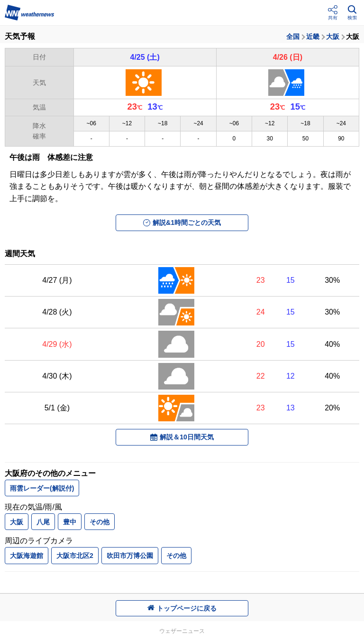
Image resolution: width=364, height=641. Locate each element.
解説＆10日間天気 (182, 437)
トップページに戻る (182, 608)
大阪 (333, 37)
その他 (100, 522)
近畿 (313, 37)
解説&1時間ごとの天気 (182, 223)
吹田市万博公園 (130, 556)
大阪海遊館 (27, 556)
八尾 (43, 522)
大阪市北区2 (75, 556)
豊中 (70, 522)
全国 (293, 37)
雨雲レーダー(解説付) (42, 488)
